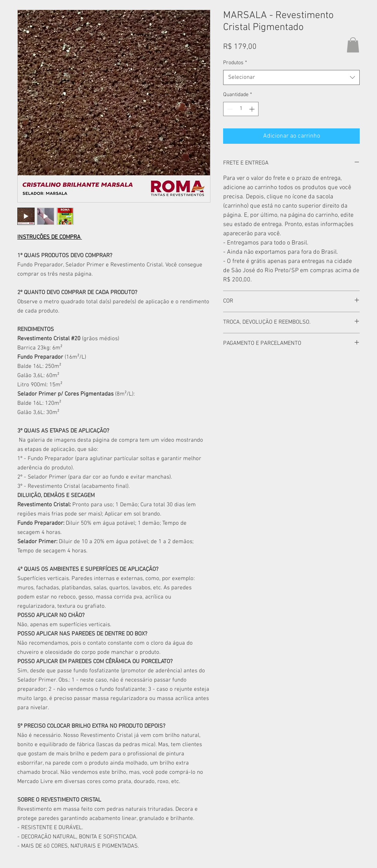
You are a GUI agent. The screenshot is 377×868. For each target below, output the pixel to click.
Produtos (235, 63)
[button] (353, 45)
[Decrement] (229, 109)
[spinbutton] (241, 109)
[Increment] (253, 109)
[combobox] (291, 77)
